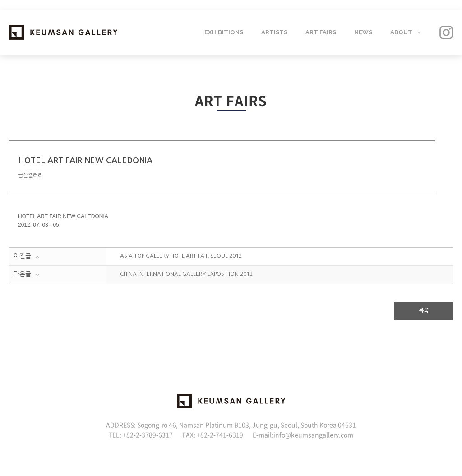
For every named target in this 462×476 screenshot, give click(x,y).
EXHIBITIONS (224, 32)
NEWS (363, 32)
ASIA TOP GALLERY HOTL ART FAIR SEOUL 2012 (181, 256)
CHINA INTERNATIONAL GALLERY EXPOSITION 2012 (186, 274)
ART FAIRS (321, 32)
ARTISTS (274, 32)
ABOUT (401, 32)
